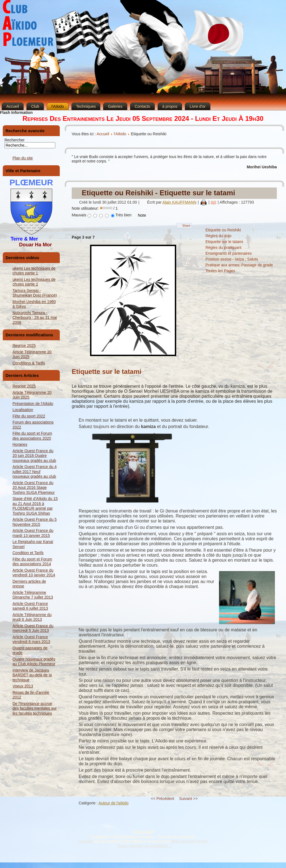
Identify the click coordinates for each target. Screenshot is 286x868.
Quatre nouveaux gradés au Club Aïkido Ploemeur (34, 662)
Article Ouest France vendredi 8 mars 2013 (31, 639)
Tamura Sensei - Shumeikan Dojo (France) (35, 293)
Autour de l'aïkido (114, 803)
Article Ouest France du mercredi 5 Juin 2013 (33, 628)
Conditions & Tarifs (29, 363)
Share (186, 226)
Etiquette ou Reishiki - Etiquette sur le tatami (158, 193)
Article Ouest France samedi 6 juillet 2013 (30, 606)
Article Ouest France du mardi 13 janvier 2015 (33, 533)
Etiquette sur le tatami (224, 242)
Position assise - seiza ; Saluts (232, 259)
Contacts (142, 106)
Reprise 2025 (24, 346)
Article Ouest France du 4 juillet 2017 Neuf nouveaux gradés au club (35, 471)
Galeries (115, 106)
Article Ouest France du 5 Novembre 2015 (35, 522)
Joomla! (85, 841)
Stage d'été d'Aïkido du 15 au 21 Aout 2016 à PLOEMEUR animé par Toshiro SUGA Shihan (35, 506)
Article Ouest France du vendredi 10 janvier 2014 (34, 573)
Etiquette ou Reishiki (223, 230)
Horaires (20, 444)
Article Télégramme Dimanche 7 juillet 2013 (33, 595)
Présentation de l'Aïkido (33, 404)
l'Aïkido (58, 106)
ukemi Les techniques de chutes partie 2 (34, 282)
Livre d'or (197, 106)
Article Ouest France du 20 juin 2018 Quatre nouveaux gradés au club (34, 456)
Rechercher (14, 140)
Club (35, 106)
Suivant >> (189, 799)
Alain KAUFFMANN (179, 202)
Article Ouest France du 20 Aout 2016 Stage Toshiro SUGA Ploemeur (34, 488)
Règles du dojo (218, 236)
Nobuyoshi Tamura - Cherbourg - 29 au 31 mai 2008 (35, 318)
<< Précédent (163, 799)
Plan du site (23, 158)
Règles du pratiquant (223, 247)
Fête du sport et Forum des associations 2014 (32, 562)
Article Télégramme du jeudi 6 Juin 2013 (32, 617)
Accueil (13, 106)
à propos (170, 106)
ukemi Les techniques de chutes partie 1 (34, 271)
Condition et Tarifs (28, 553)
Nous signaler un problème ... (145, 846)
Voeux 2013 (23, 686)
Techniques (86, 106)
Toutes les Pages (220, 271)
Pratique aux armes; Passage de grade (239, 265)
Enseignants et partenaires (229, 253)
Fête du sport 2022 (29, 416)
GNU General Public (190, 841)
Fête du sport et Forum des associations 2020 (32, 436)
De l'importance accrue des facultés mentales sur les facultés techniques (35, 708)
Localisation (23, 410)
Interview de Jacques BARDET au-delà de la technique (32, 675)
